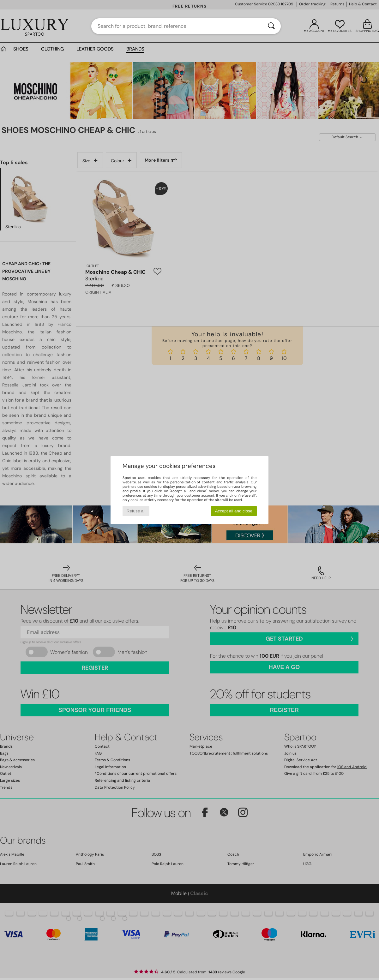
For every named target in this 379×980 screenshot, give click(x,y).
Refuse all (136, 511)
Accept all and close (234, 511)
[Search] (271, 26)
